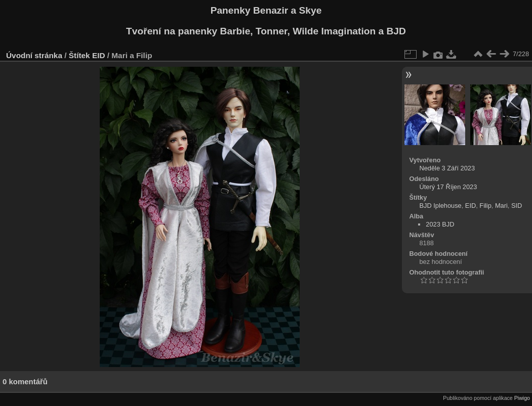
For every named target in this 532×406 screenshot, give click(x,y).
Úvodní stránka (34, 55)
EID (99, 55)
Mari (501, 206)
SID (517, 206)
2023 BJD (440, 224)
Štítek (79, 55)
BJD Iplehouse (441, 206)
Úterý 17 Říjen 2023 (448, 187)
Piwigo (522, 398)
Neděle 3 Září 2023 (447, 168)
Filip (485, 206)
